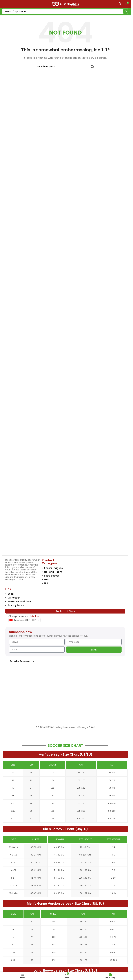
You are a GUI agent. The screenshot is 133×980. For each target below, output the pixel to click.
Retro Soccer (52, 576)
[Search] (65, 11)
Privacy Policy (16, 605)
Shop (11, 594)
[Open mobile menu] (4, 4)
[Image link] (23, 531)
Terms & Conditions (20, 602)
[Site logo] (65, 4)
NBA (46, 580)
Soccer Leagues (53, 568)
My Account (15, 598)
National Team (53, 572)
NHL (46, 583)
